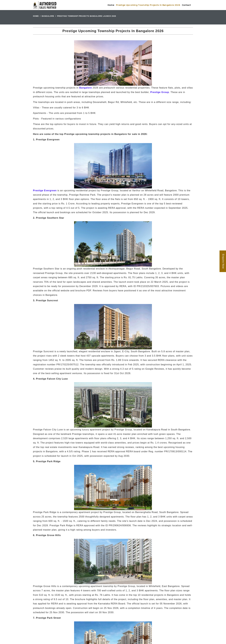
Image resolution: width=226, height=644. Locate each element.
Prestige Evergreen (45, 191)
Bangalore (48, 16)
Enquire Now (223, 261)
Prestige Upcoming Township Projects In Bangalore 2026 (148, 5)
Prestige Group (160, 92)
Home (111, 5)
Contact (186, 5)
